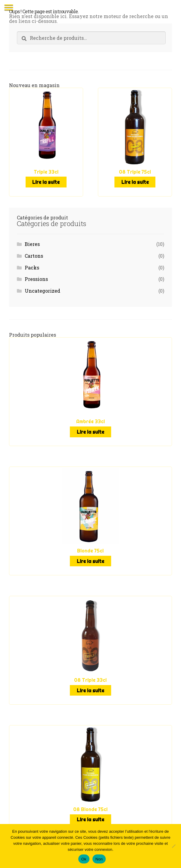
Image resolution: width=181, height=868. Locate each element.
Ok (84, 859)
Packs (32, 267)
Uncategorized (42, 291)
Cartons (34, 256)
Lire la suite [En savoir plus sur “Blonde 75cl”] (90, 561)
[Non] (173, 846)
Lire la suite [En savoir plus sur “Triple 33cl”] (46, 182)
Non (99, 859)
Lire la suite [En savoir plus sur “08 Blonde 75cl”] (90, 819)
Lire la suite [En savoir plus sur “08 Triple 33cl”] (90, 690)
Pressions (36, 279)
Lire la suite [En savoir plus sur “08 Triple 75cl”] (135, 182)
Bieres (32, 244)
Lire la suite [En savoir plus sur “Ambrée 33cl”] (90, 432)
